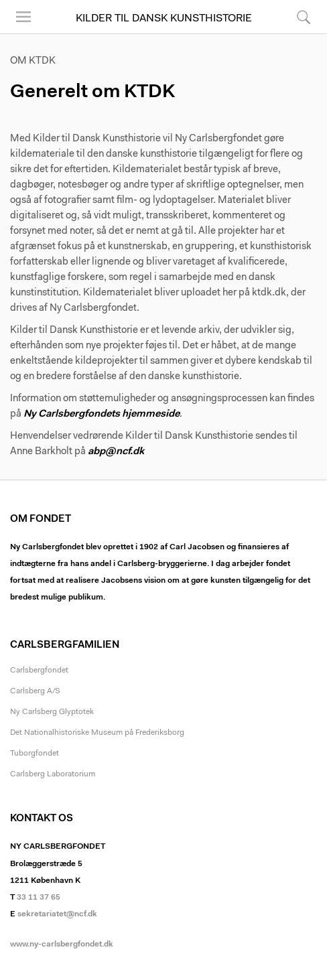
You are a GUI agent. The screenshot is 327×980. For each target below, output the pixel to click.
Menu (23, 17)
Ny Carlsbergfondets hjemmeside (102, 414)
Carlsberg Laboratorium (53, 774)
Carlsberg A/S (35, 691)
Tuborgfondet (35, 754)
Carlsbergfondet (39, 671)
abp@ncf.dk (116, 452)
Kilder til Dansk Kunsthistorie (164, 19)
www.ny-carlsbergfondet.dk (62, 944)
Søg (304, 17)
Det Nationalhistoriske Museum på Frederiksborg (97, 733)
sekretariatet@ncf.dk (57, 914)
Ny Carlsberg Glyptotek (52, 712)
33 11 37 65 (39, 898)
